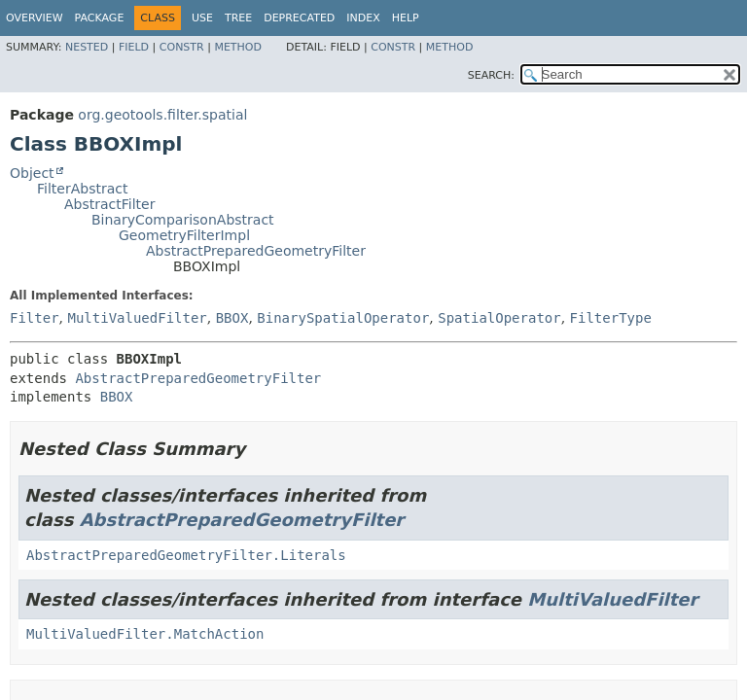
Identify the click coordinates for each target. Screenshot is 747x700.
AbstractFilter (109, 204)
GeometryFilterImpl (184, 235)
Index (363, 18)
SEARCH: (491, 75)
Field (134, 47)
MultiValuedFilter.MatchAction (145, 634)
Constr (182, 47)
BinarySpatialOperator (343, 318)
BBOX (232, 318)
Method (238, 47)
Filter (35, 318)
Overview (35, 18)
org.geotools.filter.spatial (162, 115)
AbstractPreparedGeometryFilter (256, 251)
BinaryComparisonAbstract (183, 220)
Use (202, 18)
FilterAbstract (82, 189)
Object (32, 173)
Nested (87, 47)
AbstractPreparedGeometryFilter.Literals (186, 555)
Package (100, 18)
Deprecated (299, 18)
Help (406, 18)
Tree (238, 18)
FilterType (611, 318)
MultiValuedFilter (137, 318)
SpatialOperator (499, 318)
